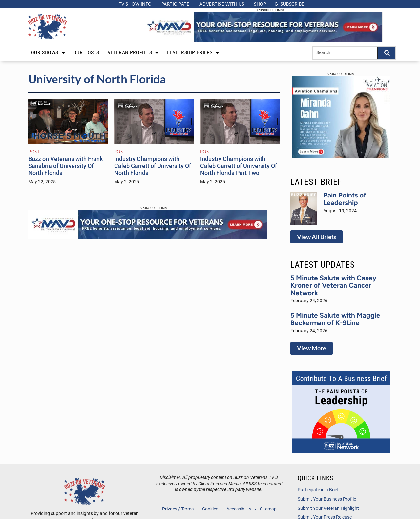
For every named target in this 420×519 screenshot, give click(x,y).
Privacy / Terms (177, 509)
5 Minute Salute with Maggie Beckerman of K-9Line (335, 319)
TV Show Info (134, 4)
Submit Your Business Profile (327, 499)
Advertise (222, 4)
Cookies (210, 509)
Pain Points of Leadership (345, 199)
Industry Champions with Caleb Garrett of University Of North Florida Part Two (239, 166)
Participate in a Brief (318, 490)
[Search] (387, 53)
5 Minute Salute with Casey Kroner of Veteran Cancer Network (333, 285)
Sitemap (269, 509)
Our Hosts (86, 53)
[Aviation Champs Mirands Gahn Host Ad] (341, 156)
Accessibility (239, 509)
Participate (175, 4)
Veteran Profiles (133, 53)
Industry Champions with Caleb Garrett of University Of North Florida (153, 166)
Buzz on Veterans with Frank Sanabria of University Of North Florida (65, 166)
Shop (261, 4)
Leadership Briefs (193, 53)
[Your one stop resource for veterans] (263, 40)
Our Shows (48, 53)
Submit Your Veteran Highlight (328, 508)
